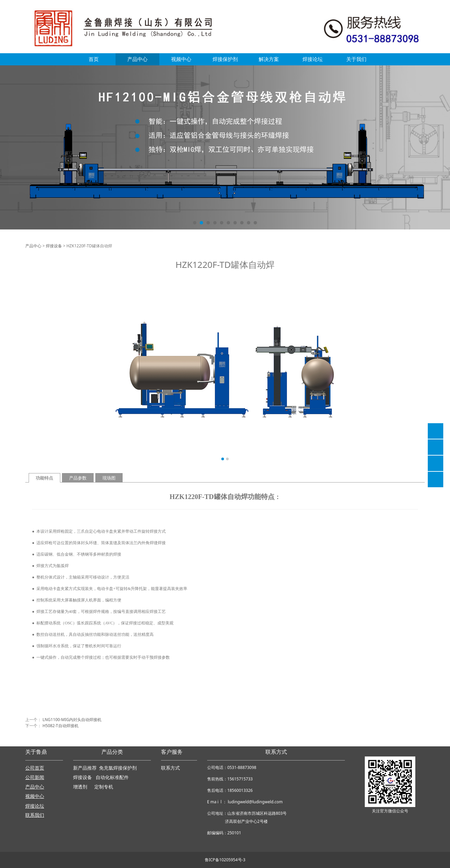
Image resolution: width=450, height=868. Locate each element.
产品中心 (137, 59)
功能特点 (44, 478)
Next (416, 371)
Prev (34, 371)
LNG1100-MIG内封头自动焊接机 (72, 720)
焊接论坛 (313, 59)
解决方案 (269, 59)
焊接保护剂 (225, 59)
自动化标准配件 (112, 778)
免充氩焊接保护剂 (118, 768)
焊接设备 (54, 246)
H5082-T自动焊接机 (60, 726)
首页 (94, 59)
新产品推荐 (86, 768)
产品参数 (78, 478)
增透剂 (80, 787)
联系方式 (170, 768)
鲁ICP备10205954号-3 (225, 860)
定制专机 (104, 787)
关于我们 (356, 59)
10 (255, 223)
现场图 (109, 478)
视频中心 (181, 59)
